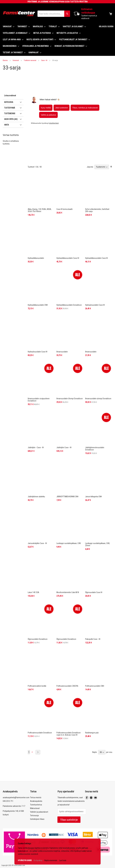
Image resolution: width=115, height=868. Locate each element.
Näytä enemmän (51, 860)
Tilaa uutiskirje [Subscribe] (69, 820)
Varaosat (16, 60)
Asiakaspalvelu (36, 801)
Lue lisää (63, 860)
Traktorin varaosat (30, 60)
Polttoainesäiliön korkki (37, 667)
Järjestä (90, 148)
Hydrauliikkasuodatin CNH (38, 286)
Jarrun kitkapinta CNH (93, 477)
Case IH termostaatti (65, 190)
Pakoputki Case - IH (93, 620)
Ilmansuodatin (62, 332)
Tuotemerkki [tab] (10, 133)
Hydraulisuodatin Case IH (95, 286)
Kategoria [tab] (9, 122)
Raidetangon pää (92, 713)
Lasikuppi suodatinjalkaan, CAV (69, 524)
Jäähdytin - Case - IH (36, 428)
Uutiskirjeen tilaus (37, 819)
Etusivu (5, 60)
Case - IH (44, 60)
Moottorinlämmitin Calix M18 (68, 573)
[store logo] (19, 14)
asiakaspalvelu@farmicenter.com (16, 797)
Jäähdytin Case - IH (64, 428)
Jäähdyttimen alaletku (36, 477)
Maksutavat (35, 808)
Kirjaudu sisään (106, 27)
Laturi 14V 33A (33, 573)
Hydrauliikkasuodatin (36, 239)
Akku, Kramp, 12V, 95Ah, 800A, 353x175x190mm (40, 191)
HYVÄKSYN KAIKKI (25, 860)
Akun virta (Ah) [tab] (11, 139)
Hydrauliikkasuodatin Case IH (68, 239)
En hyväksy (38, 860)
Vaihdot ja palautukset (39, 812)
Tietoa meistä (36, 797)
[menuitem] (8, 27)
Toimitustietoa (36, 805)
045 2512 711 (8, 801)
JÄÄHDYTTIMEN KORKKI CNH (67, 477)
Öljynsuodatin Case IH (94, 573)
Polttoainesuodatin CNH (95, 667)
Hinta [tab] (7, 144)
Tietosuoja (34, 815)
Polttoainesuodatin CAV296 (67, 667)
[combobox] (54, 14)
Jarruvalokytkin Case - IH (37, 524)
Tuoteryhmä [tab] (10, 127)
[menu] (49, 40)
